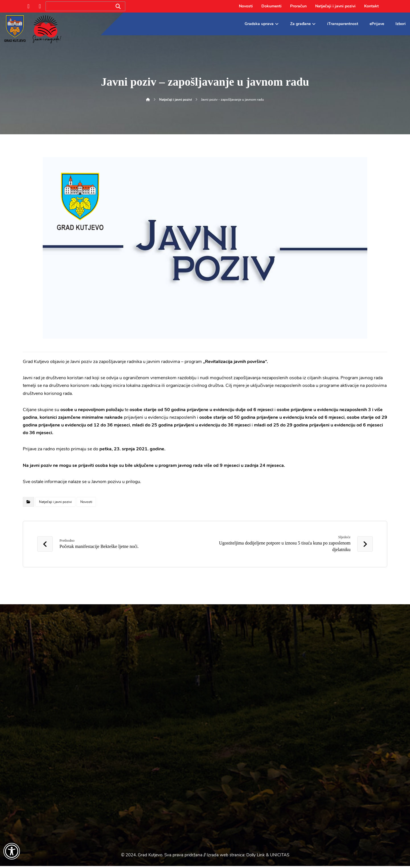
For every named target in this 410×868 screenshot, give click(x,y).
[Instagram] (40, 6)
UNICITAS (280, 857)
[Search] (118, 6)
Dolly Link (256, 857)
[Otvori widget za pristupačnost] (12, 851)
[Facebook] (28, 6)
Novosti (86, 502)
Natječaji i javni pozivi (55, 502)
